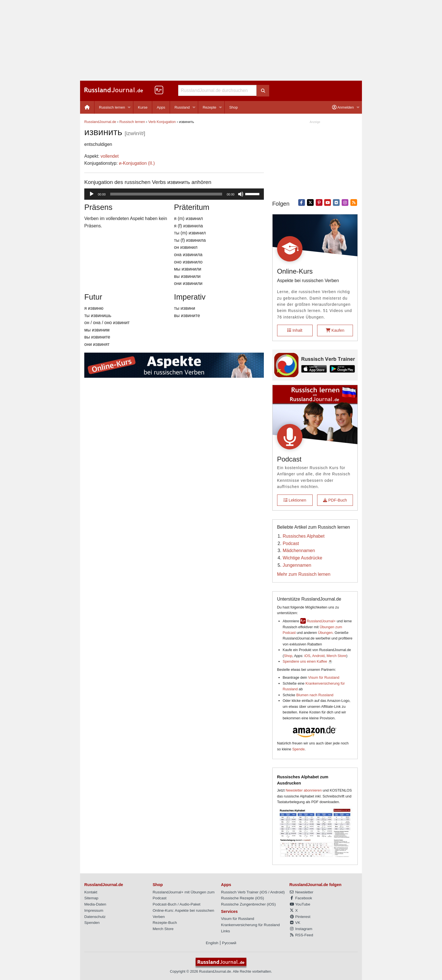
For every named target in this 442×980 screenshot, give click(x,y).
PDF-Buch (335, 500)
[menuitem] (87, 107)
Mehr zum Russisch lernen (304, 574)
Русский (229, 943)
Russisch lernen (112, 107)
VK (295, 923)
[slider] (166, 194)
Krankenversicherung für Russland (250, 925)
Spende (299, 749)
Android (318, 656)
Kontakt (91, 892)
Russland (182, 107)
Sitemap (91, 898)
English (212, 943)
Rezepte (209, 107)
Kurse (143, 107)
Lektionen (295, 500)
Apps (161, 107)
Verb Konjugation (162, 122)
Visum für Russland (324, 677)
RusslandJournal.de (100, 122)
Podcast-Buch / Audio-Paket (177, 904)
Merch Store (336, 656)
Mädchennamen (299, 551)
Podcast (291, 543)
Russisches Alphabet (304, 536)
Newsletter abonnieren (304, 790)
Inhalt (295, 330)
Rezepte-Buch (165, 923)
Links (226, 931)
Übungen (325, 633)
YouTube (300, 904)
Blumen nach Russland (315, 695)
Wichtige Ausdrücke (303, 558)
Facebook (301, 898)
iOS (307, 656)
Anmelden (343, 107)
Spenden (92, 923)
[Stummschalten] (241, 194)
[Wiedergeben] (92, 194)
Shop (233, 107)
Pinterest (300, 917)
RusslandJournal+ (321, 621)
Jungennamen (297, 565)
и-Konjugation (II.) (137, 163)
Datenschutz (95, 917)
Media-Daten (95, 904)
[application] (174, 194)
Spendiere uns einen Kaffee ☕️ (308, 661)
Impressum (94, 910)
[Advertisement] (221, 40)
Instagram (301, 929)
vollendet (110, 156)
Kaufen (335, 330)
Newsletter (301, 892)
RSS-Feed (301, 935)
